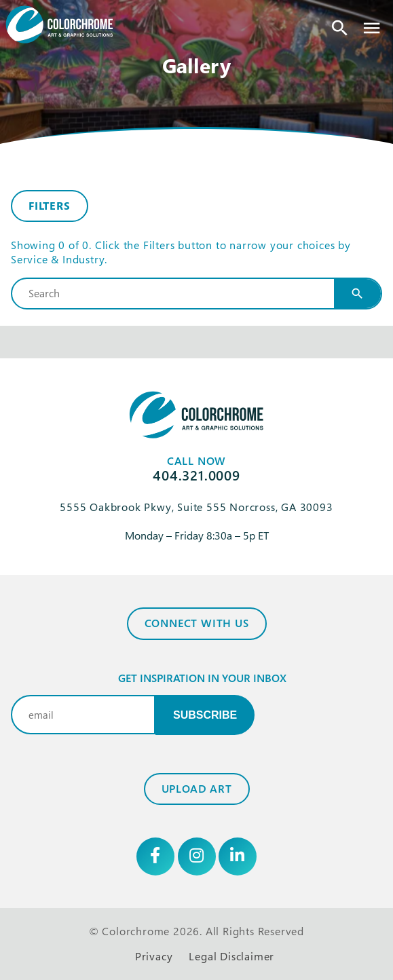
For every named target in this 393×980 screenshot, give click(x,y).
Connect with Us (197, 623)
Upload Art (197, 789)
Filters (50, 206)
